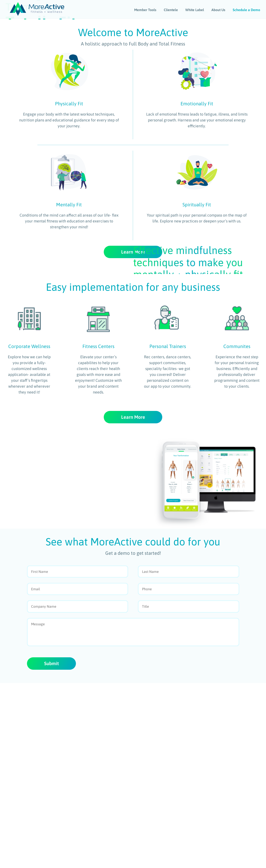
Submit (52, 848)
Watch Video (36, 92)
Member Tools (146, 10)
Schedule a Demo (247, 10)
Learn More (133, 347)
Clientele (171, 10)
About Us (219, 10)
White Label (195, 10)
